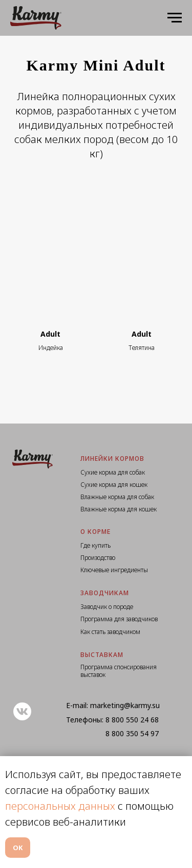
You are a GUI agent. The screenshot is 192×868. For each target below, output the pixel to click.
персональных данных (60, 806)
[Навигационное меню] (175, 18)
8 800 (116, 720)
